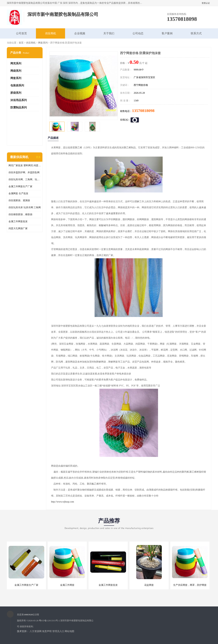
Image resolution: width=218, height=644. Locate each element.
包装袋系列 (17, 85)
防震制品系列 (19, 107)
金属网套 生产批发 (18, 193)
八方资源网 (36, 631)
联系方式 (196, 33)
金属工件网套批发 (18, 221)
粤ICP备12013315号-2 (49, 621)
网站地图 (69, 631)
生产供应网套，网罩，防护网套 (190, 585)
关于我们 (109, 33)
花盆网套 (149, 585)
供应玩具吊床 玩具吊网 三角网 (25, 207)
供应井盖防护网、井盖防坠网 (24, 172)
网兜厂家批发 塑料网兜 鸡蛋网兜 (25, 165)
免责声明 (47, 631)
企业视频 (80, 33)
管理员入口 (58, 631)
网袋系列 (16, 71)
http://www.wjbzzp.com (63, 502)
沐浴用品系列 (19, 100)
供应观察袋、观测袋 (19, 200)
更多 (38, 157)
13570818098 (143, 111)
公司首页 (21, 33)
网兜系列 (16, 63)
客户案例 (167, 33)
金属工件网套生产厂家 (20, 186)
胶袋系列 (16, 93)
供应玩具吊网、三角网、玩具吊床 (25, 179)
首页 (21, 43)
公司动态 (138, 33)
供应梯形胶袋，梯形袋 (20, 214)
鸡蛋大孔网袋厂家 (18, 228)
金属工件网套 (67, 585)
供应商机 (51, 33)
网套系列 (43, 43)
